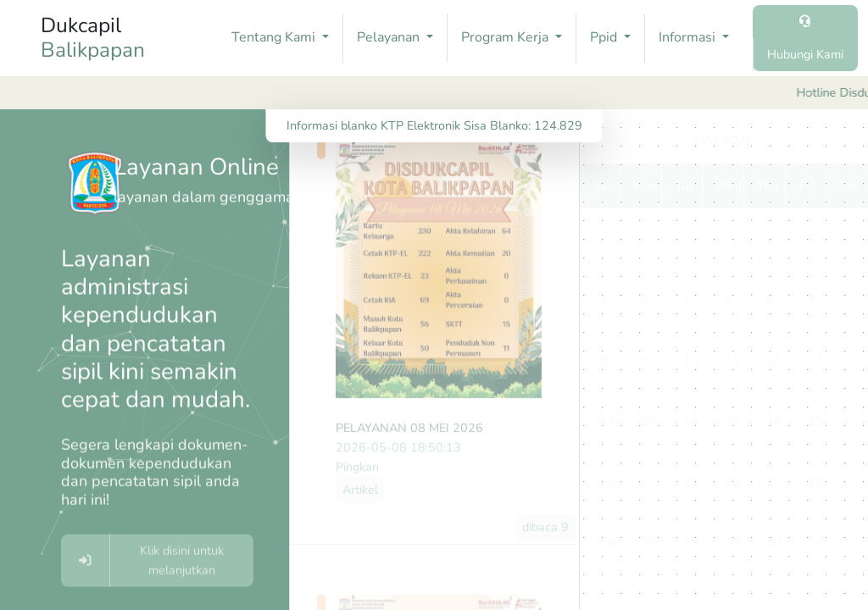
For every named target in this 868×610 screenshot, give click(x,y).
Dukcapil (93, 38)
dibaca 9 (545, 541)
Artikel (360, 504)
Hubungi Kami (805, 54)
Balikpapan (93, 50)
